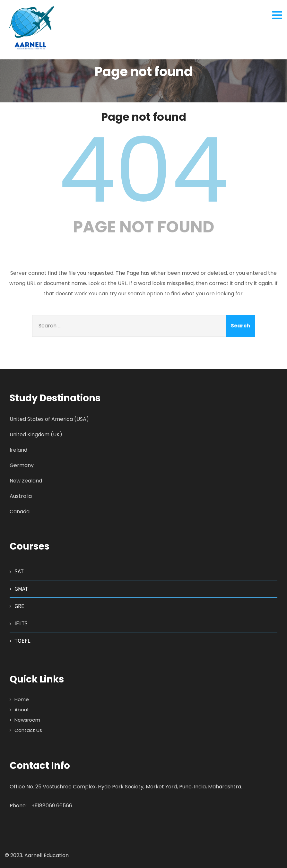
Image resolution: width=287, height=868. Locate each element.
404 (143, 170)
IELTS (21, 623)
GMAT (21, 589)
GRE (19, 606)
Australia (21, 496)
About (22, 710)
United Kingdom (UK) (36, 434)
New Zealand (26, 481)
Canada (20, 512)
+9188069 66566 (52, 806)
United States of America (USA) (49, 419)
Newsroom (27, 720)
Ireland (18, 450)
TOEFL (22, 641)
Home (22, 699)
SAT (19, 571)
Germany (22, 465)
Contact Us (28, 730)
